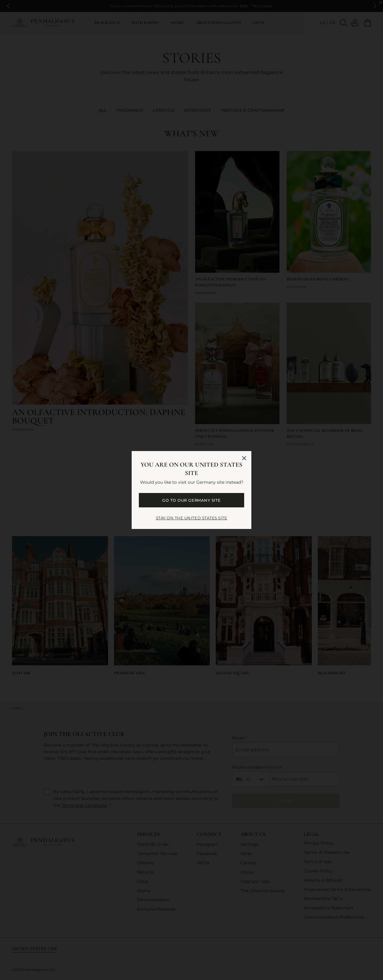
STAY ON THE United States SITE (192, 518)
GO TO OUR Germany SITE (191, 500)
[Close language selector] (244, 458)
